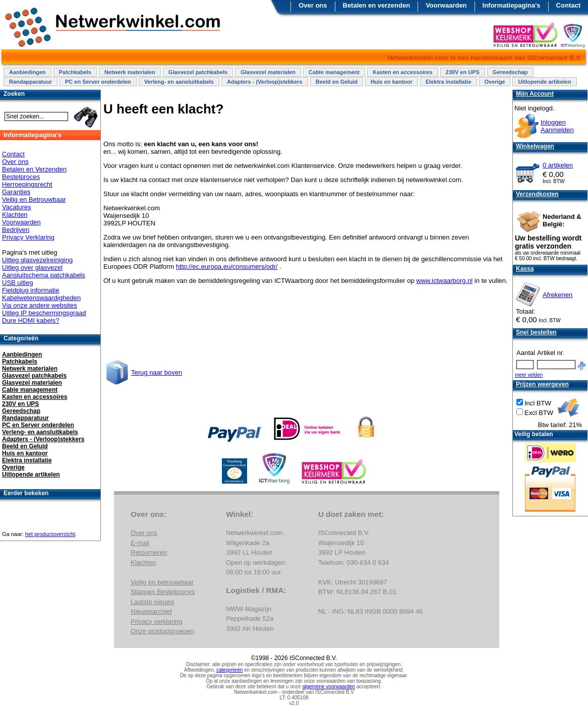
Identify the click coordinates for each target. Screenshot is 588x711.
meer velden (529, 375)
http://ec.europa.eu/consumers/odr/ (227, 266)
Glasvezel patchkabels (198, 72)
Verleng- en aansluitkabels (179, 82)
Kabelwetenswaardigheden (41, 298)
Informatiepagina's (512, 5)
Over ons (313, 5)
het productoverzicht (50, 534)
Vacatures (17, 207)
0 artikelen (558, 165)
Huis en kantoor (392, 82)
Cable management (334, 72)
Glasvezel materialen (268, 72)
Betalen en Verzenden (34, 169)
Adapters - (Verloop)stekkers (265, 82)
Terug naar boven (157, 372)
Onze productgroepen (162, 631)
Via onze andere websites (40, 305)
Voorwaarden (446, 5)
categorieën (229, 670)
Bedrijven (16, 230)
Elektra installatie (449, 82)
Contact (568, 5)
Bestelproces (21, 177)
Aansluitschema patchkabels (44, 275)
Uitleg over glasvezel (32, 268)
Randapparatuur (31, 82)
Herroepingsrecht (27, 184)
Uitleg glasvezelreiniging (37, 260)
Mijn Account (535, 94)
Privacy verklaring (157, 621)
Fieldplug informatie (31, 290)
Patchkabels (75, 72)
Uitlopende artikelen (544, 82)
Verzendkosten (537, 194)
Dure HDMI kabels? (31, 320)
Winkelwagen (535, 146)
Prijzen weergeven (542, 384)
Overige (495, 82)
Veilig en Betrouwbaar (34, 199)
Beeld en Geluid (337, 82)
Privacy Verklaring (28, 237)
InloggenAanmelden (557, 126)
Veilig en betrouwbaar (162, 582)
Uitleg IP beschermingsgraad (44, 313)
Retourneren (149, 552)
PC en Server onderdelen (98, 82)
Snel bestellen (536, 332)
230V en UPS (463, 72)
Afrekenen (557, 295)
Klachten (15, 215)
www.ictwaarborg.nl (444, 281)
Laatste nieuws (153, 602)
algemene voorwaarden (329, 687)
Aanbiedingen (27, 72)
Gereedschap (510, 72)
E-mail (140, 543)
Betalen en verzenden (377, 5)
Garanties (16, 192)
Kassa (525, 269)
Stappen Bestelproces (163, 592)
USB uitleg (17, 283)
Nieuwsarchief (151, 611)
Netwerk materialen (130, 72)
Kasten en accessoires (403, 72)
